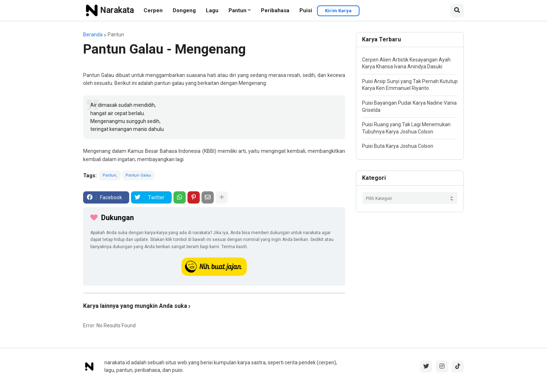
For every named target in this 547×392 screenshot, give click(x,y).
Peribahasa (275, 10)
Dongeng (184, 10)
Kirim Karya (338, 11)
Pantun (238, 10)
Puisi (306, 10)
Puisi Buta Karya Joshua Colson (398, 146)
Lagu (212, 10)
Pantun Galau (138, 175)
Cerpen (153, 10)
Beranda (93, 35)
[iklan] (214, 293)
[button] (457, 10)
